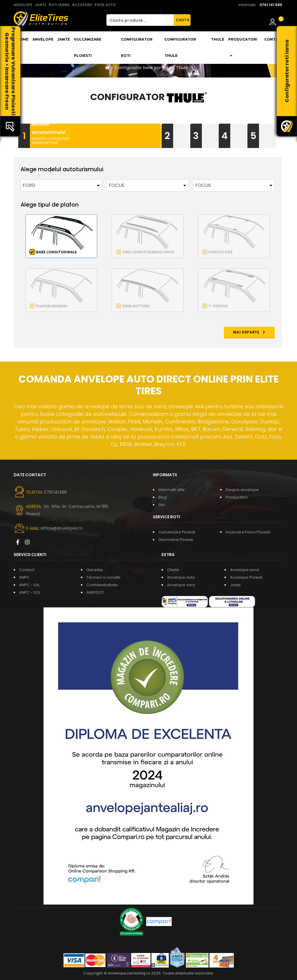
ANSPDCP (95, 592)
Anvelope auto (181, 577)
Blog (163, 497)
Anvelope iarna (245, 570)
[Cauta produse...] (140, 20)
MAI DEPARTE (249, 332)
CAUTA (183, 20)
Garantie (95, 570)
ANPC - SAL (29, 585)
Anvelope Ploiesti (246, 577)
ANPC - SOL (30, 592)
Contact (274, 39)
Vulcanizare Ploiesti (88, 47)
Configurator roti (137, 47)
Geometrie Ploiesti (176, 540)
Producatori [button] (243, 47)
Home (22, 39)
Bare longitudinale (56, 252)
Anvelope (43, 39)
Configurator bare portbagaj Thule (151, 68)
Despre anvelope (242, 490)
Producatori (237, 497)
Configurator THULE (180, 47)
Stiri (162, 505)
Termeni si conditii (103, 577)
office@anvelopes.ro (62, 528)
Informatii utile (172, 490)
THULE (218, 39)
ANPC (24, 577)
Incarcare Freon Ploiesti (248, 532)
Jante (64, 39)
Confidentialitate (102, 585)
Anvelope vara (181, 585)
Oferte (173, 570)
